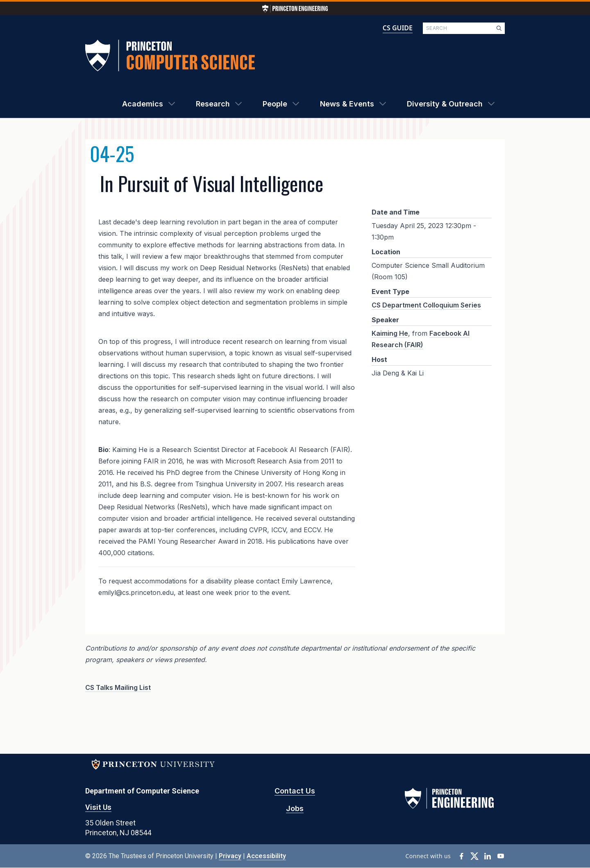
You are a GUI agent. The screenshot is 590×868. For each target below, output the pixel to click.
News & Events (347, 104)
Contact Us (295, 791)
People (275, 104)
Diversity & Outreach (445, 104)
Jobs (295, 808)
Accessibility (266, 856)
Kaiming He (390, 333)
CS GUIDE (398, 28)
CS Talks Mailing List (118, 687)
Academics (143, 104)
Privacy (230, 856)
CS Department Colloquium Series (426, 305)
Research (213, 104)
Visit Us (98, 807)
